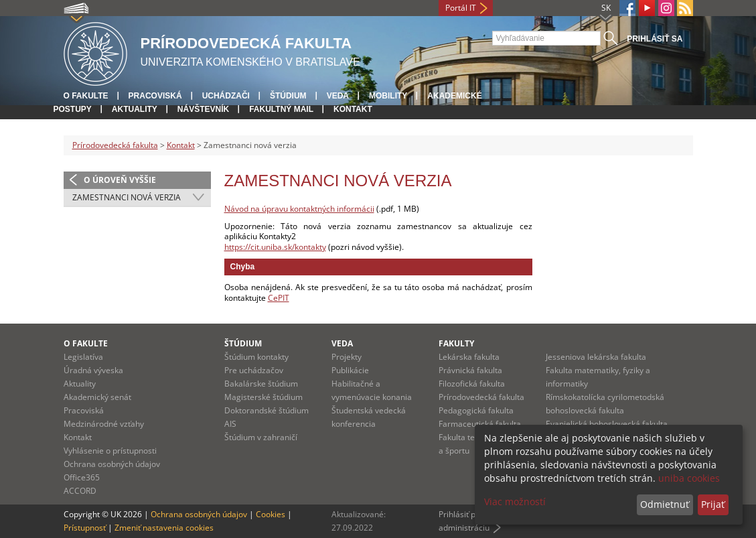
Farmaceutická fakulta (480, 424)
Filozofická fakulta (472, 384)
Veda (338, 96)
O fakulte (86, 96)
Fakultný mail (281, 109)
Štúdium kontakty (256, 357)
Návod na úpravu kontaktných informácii (299, 209)
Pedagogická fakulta (476, 410)
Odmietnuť (665, 504)
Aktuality (135, 109)
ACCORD (80, 491)
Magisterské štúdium (263, 397)
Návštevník (203, 109)
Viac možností (515, 501)
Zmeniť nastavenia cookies (164, 528)
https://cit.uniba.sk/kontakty (275, 247)
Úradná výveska (93, 370)
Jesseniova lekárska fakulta (596, 357)
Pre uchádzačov (254, 370)
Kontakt (353, 109)
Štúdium (288, 96)
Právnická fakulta (470, 370)
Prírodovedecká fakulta (115, 145)
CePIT (279, 298)
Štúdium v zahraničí (261, 437)
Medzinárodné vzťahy (104, 424)
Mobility (388, 96)
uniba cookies (689, 478)
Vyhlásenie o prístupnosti (110, 451)
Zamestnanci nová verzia (127, 197)
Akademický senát (97, 397)
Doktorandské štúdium (267, 410)
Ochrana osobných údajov (112, 464)
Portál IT (461, 8)
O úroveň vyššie (120, 180)
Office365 (82, 477)
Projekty (347, 357)
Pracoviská (155, 96)
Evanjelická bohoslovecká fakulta (607, 424)
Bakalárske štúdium (261, 384)
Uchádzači (226, 96)
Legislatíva (83, 357)
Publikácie (350, 370)
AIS (230, 424)
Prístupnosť (85, 528)
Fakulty (456, 343)
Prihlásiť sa (655, 39)
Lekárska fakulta (469, 357)
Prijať (713, 504)
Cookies (271, 514)
